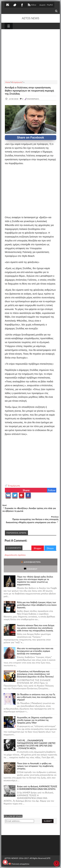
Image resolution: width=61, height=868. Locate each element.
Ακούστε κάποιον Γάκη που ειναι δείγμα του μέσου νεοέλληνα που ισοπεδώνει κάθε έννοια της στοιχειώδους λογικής (36, 628)
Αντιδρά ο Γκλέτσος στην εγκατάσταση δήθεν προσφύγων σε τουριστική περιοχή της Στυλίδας (29, 90)
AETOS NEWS (30, 18)
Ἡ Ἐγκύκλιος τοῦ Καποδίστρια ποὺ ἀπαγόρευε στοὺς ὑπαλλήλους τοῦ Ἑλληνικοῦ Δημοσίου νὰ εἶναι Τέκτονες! (35, 674)
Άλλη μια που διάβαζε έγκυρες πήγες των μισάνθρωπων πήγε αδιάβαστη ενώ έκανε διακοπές (37, 605)
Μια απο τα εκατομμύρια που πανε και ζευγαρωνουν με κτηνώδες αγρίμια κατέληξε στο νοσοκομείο (35, 651)
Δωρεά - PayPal (46, 5)
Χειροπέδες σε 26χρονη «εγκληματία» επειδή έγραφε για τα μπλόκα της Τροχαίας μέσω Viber (35, 720)
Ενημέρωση (14, 486)
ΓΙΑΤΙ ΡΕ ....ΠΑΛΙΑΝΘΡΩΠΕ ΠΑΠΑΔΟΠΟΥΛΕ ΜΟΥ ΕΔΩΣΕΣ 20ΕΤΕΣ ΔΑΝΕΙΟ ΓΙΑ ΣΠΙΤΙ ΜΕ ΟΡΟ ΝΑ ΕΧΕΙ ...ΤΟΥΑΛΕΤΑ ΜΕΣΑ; (36, 744)
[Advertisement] (31, 54)
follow (32, 5)
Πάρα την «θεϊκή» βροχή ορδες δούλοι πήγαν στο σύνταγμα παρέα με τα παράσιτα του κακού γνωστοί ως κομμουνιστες (35, 581)
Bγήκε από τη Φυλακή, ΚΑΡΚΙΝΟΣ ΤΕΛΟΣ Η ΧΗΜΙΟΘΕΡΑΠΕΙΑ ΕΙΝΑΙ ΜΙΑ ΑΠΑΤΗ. (37, 788)
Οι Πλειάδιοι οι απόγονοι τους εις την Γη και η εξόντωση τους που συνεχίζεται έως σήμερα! (36, 697)
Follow (52, 490)
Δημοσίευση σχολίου (15, 555)
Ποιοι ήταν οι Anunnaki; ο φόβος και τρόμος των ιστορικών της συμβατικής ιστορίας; (35, 766)
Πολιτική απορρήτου (19, 864)
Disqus (50, 548)
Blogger (38, 548)
